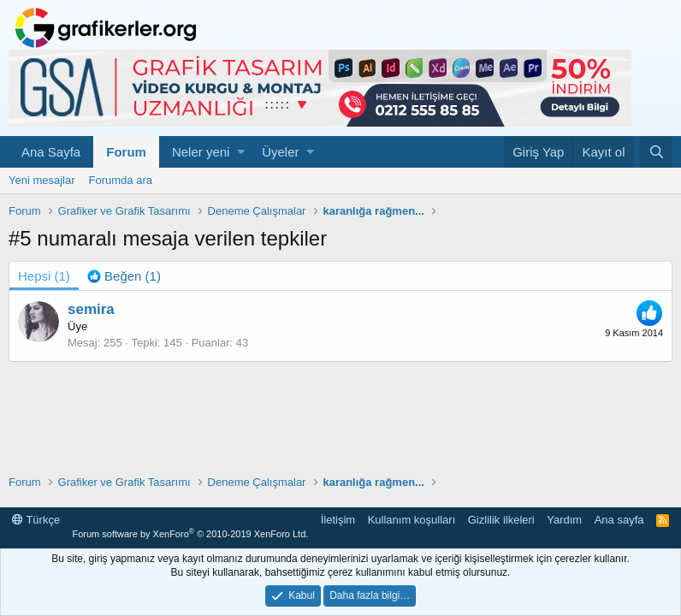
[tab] (124, 276)
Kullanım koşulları (412, 520)
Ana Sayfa (51, 152)
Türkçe (36, 520)
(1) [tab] (44, 276)
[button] (241, 152)
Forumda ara (121, 180)
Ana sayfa (619, 520)
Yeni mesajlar (42, 180)
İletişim (338, 520)
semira (91, 309)
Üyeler (280, 152)
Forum (126, 152)
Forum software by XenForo (190, 534)
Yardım (564, 520)
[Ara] (656, 152)
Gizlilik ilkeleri (501, 520)
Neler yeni (201, 152)
